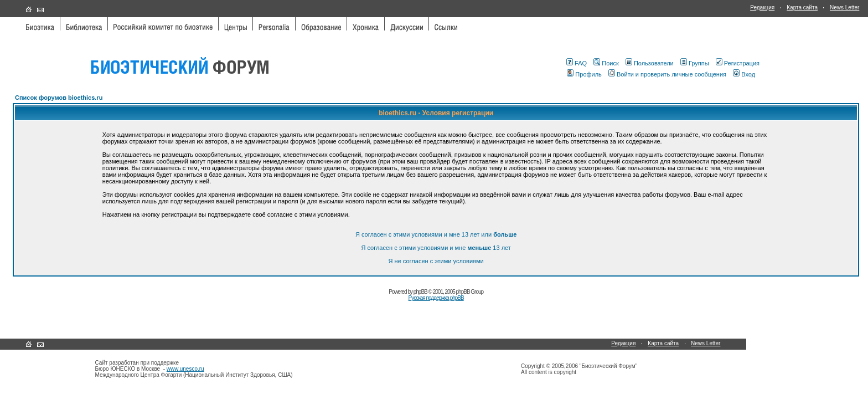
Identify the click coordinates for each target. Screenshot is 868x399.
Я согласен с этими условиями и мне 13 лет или (436, 234)
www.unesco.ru (185, 369)
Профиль (584, 74)
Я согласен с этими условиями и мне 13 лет (436, 248)
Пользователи (650, 63)
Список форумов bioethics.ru (59, 98)
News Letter (844, 7)
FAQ (577, 63)
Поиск (606, 63)
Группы (695, 63)
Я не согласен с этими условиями (436, 261)
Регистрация (738, 63)
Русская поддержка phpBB (436, 298)
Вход (744, 74)
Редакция (762, 7)
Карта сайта (802, 7)
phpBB (420, 292)
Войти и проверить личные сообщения (667, 74)
